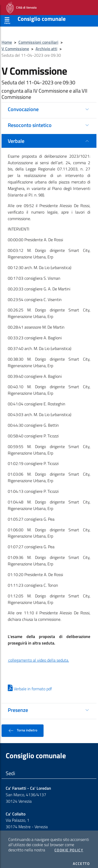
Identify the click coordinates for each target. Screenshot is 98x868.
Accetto (81, 859)
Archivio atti (46, 44)
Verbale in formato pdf (30, 685)
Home (7, 38)
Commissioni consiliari (38, 38)
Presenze (18, 706)
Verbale (16, 137)
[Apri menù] (7, 16)
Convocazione (23, 105)
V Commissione (15, 44)
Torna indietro (23, 726)
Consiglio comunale (42, 15)
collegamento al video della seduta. (38, 656)
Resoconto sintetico (30, 121)
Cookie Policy (69, 846)
